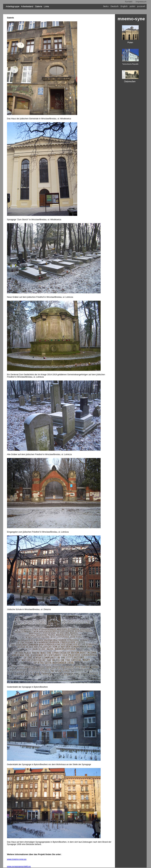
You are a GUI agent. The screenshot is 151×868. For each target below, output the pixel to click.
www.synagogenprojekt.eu (19, 866)
